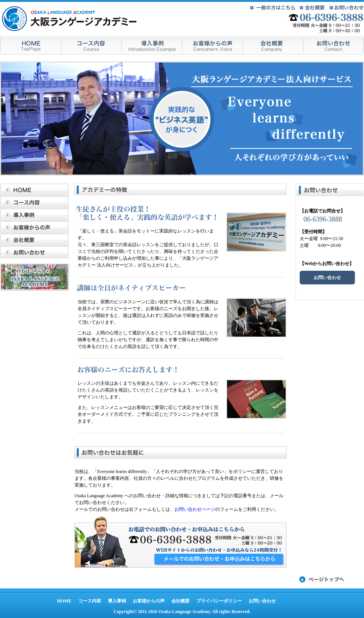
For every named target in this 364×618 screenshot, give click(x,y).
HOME (36, 190)
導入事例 (36, 215)
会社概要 (36, 240)
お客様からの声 (36, 227)
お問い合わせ (36, 252)
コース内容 (36, 202)
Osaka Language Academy (184, 612)
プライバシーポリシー (219, 601)
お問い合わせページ (195, 509)
